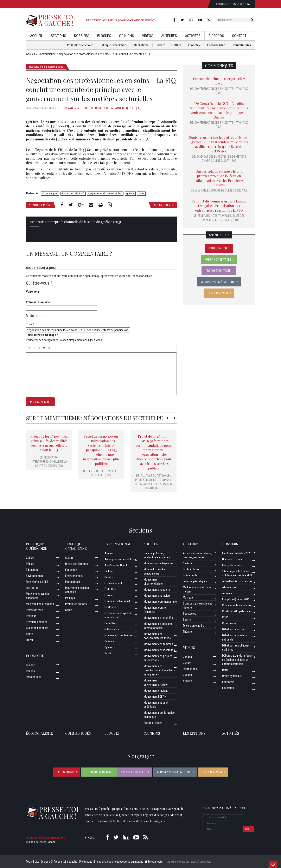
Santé (141, 193)
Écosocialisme (216, 45)
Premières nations (37, 622)
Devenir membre (218, 293)
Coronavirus (229, 623)
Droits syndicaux (232, 676)
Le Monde (110, 607)
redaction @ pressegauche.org (46, 837)
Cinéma (187, 563)
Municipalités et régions (40, 604)
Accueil (36, 36)
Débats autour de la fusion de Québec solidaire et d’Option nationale (238, 660)
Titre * (30, 324)
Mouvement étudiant (156, 691)
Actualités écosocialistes (237, 581)
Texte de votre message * (42, 335)
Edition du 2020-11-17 (73, 193)
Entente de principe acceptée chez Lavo (219, 81)
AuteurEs (169, 36)
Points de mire (34, 610)
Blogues (104, 36)
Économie (194, 45)
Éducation (32, 570)
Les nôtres (32, 588)
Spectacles (190, 614)
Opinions (127, 36)
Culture (176, 45)
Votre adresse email (39, 302)
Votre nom (33, 292)
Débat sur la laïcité (233, 629)
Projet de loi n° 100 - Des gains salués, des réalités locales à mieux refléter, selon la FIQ (49, 443)
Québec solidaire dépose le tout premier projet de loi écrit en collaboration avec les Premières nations (219, 178)
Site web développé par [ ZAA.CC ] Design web (189, 862)
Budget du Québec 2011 (236, 599)
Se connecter (154, 862)
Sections (58, 36)
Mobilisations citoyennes (158, 563)
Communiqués (241, 45)
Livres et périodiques (195, 581)
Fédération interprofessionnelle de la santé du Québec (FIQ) (101, 108)
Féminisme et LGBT (37, 582)
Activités (193, 36)
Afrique (109, 553)
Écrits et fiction (192, 569)
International (141, 45)
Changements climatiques (237, 605)
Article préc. (40, 205)
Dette (225, 670)
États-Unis (110, 589)
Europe (109, 595)
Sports (187, 620)
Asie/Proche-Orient (116, 565)
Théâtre (187, 632)
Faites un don (218, 248)
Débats (30, 564)
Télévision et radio (194, 626)
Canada (30, 671)
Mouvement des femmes (119, 635)
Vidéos (148, 36)
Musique (188, 597)
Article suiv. (164, 205)
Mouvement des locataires (159, 650)
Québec (130, 193)
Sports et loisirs (153, 723)
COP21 (226, 617)
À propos (216, 36)
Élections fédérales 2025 (237, 553)
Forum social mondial (117, 601)
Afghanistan (229, 587)
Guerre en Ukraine (232, 559)
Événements (190, 575)
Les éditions (194, 733)
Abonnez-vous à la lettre (218, 282)
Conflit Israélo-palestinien (237, 611)
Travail (30, 640)
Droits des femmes (76, 564)
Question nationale (37, 628)
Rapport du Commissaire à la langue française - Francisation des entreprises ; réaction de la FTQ (219, 206)
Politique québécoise (80, 45)
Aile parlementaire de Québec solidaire (221, 190)
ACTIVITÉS (231, 733)
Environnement (35, 576)
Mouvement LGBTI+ (155, 697)
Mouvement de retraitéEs (158, 618)
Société (160, 45)
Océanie (109, 641)
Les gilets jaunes (232, 565)
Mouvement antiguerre (157, 590)
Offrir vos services (218, 260)
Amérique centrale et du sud (121, 559)
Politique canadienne (113, 45)
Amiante (227, 593)
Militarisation (112, 629)
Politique (31, 616)
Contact (239, 36)
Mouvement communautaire (160, 602)
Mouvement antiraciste (157, 596)
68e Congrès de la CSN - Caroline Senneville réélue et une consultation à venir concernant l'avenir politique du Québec (219, 110)
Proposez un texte (218, 271)
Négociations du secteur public (46, 67)
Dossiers (82, 36)
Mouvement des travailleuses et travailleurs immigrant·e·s (159, 670)
